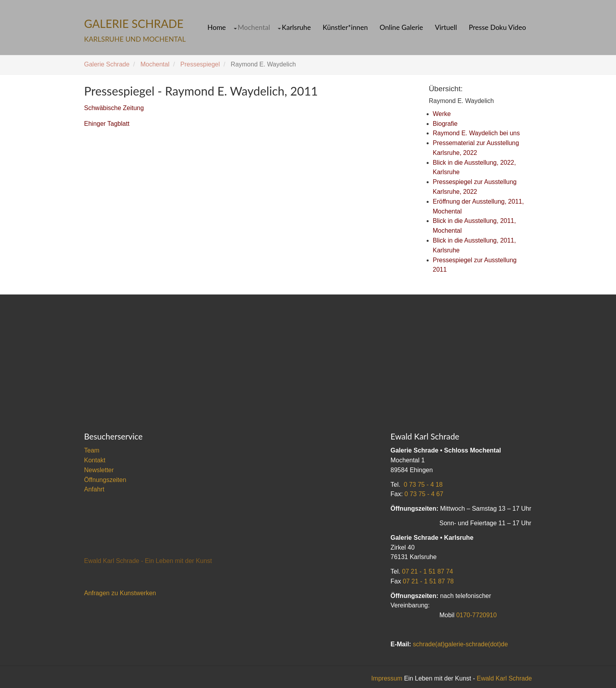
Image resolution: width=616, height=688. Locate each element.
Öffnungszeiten (105, 480)
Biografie (445, 124)
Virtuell (446, 28)
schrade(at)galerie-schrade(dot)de (460, 644)
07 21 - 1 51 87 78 (428, 581)
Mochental (254, 28)
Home (217, 28)
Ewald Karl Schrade (504, 678)
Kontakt (95, 460)
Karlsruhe (296, 28)
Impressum (387, 678)
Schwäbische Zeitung (114, 108)
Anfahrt (94, 489)
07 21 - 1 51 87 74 (427, 571)
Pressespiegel (200, 64)
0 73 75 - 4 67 (424, 494)
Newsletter (99, 470)
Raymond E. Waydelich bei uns (477, 133)
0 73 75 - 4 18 (423, 485)
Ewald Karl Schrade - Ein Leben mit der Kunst (148, 561)
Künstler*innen (345, 28)
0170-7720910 (476, 615)
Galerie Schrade (107, 64)
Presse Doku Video (497, 28)
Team (92, 450)
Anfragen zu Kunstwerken (120, 593)
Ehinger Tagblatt (107, 124)
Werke (442, 114)
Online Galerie (401, 28)
